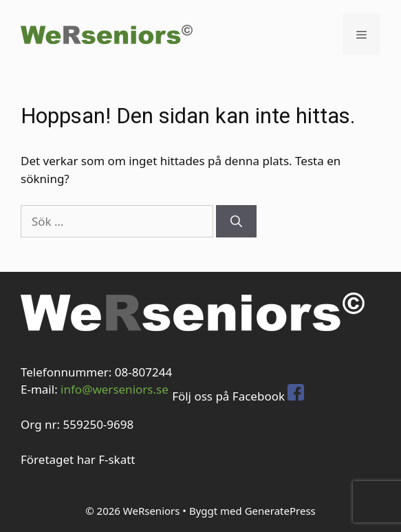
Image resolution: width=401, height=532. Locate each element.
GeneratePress (280, 511)
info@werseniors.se (115, 389)
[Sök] (236, 222)
